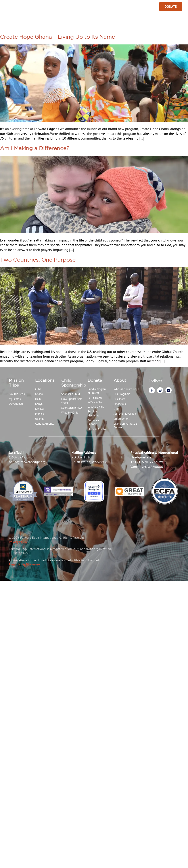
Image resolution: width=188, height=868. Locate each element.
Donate (95, 380)
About (120, 380)
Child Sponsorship (74, 383)
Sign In (145, 7)
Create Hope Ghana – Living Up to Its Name (57, 37)
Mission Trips (16, 383)
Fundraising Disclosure (24, 564)
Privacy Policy (18, 542)
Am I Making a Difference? (35, 148)
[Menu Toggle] (5, 7)
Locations (45, 380)
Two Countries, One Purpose (38, 260)
